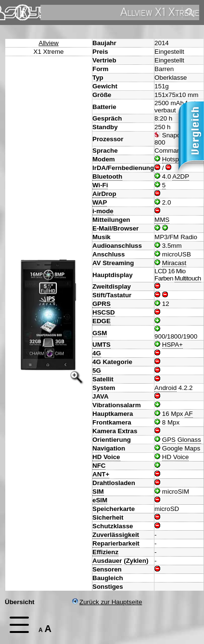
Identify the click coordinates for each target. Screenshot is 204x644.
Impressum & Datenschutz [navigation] (23, 12)
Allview (48, 43)
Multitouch (188, 278)
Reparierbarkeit (116, 543)
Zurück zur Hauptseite (107, 602)
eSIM (100, 500)
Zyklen (136, 561)
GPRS (102, 304)
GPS (169, 440)
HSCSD (104, 312)
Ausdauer (107, 561)
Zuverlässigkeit (116, 535)
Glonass (189, 440)
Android (166, 388)
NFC (99, 466)
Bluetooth (107, 176)
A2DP (181, 176)
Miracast (174, 263)
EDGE (102, 321)
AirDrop (104, 194)
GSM (100, 333)
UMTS (102, 345)
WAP (100, 202)
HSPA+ (172, 345)
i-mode (103, 211)
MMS (162, 220)
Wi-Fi (100, 185)
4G (97, 353)
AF (189, 414)
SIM (98, 492)
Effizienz (105, 552)
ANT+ (101, 474)
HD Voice (106, 457)
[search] (110, 12)
